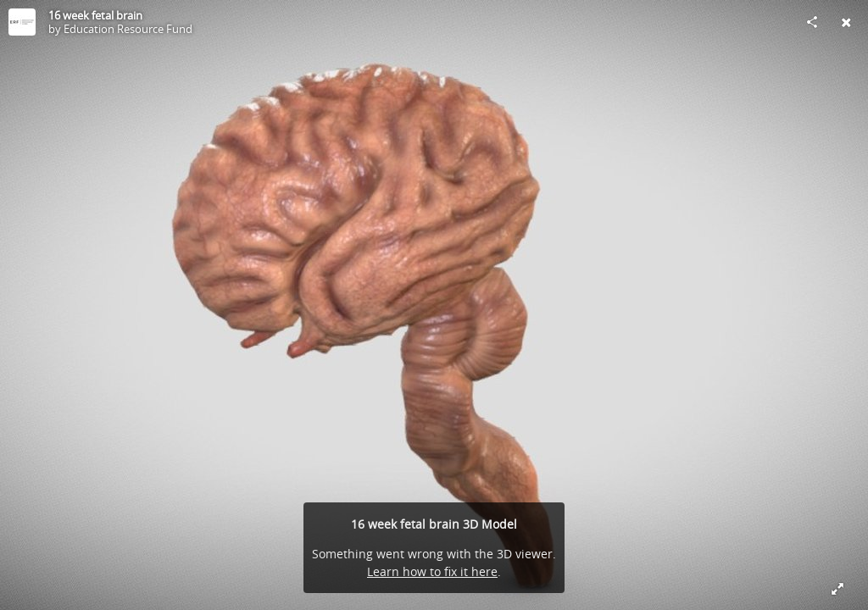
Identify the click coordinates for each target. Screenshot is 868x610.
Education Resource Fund (128, 29)
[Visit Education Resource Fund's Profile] (22, 22)
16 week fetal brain (95, 15)
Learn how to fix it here (432, 571)
